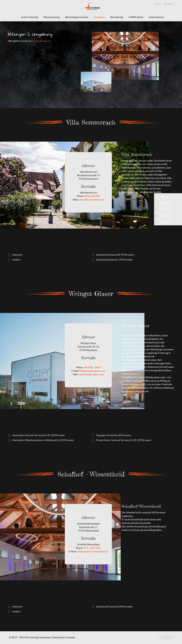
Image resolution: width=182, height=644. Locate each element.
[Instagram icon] (172, 638)
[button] (168, 196)
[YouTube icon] (163, 638)
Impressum (45, 637)
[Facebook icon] (159, 638)
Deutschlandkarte (41, 41)
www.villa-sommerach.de (91, 200)
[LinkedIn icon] (167, 638)
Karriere (158, 4)
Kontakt (168, 4)
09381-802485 (92, 196)
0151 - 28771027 (92, 548)
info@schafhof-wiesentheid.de (92, 551)
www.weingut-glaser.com (91, 374)
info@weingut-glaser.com (92, 371)
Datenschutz (59, 637)
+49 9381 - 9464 (92, 367)
